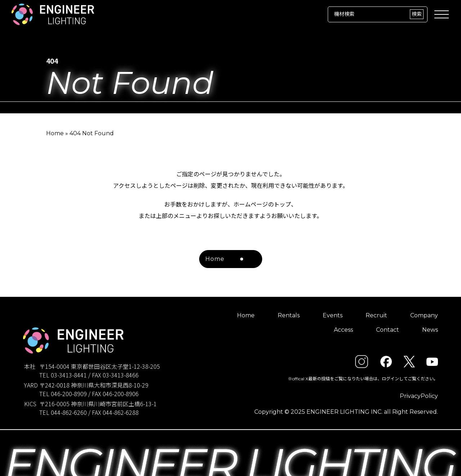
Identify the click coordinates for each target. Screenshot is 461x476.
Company (424, 315)
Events (333, 315)
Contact (388, 330)
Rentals (289, 315)
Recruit (376, 315)
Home (55, 133)
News (430, 330)
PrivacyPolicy (419, 396)
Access (343, 330)
